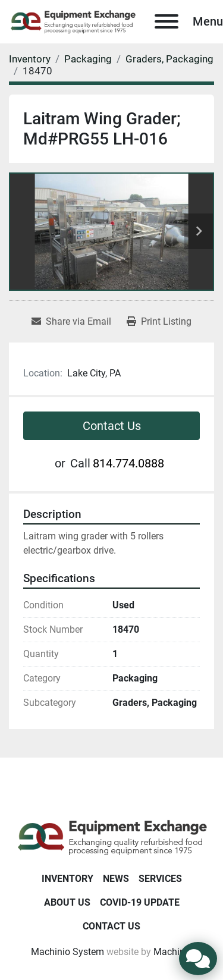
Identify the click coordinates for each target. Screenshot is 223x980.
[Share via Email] (71, 322)
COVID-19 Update (140, 902)
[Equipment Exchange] (111, 837)
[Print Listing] (159, 322)
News (116, 879)
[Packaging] (88, 59)
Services (160, 879)
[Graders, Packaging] (169, 59)
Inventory (67, 879)
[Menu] (167, 21)
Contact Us (112, 426)
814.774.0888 (128, 463)
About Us (67, 902)
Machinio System (67, 952)
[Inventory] (30, 59)
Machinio (173, 952)
